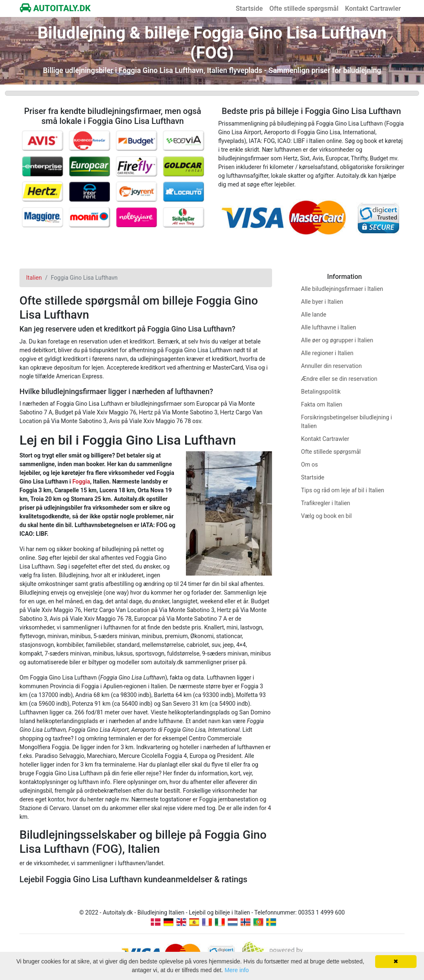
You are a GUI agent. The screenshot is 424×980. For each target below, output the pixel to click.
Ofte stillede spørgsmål (304, 8)
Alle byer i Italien (322, 302)
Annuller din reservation (331, 366)
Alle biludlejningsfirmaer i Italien (342, 289)
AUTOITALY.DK (55, 8)
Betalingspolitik (321, 392)
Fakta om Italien (322, 404)
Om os (310, 465)
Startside (249, 8)
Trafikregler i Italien (326, 503)
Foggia (81, 482)
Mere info (236, 970)
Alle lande (314, 315)
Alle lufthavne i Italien (329, 327)
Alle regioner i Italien (327, 353)
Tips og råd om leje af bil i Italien (343, 490)
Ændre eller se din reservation (339, 379)
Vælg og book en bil (326, 516)
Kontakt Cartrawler (373, 8)
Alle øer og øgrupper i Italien (337, 340)
